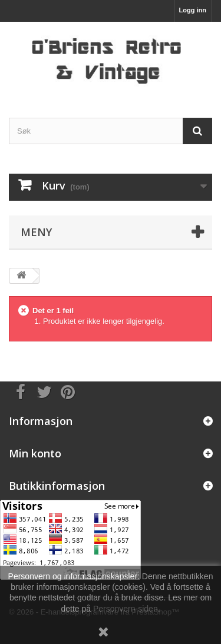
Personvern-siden (126, 609)
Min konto (35, 453)
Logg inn (193, 10)
